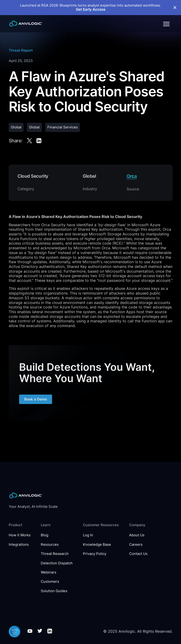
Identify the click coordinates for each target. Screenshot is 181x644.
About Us (137, 535)
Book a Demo (35, 401)
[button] (166, 24)
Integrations (19, 545)
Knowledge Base (97, 545)
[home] (26, 24)
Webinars (49, 572)
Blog (45, 535)
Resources (50, 545)
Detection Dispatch (57, 563)
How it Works (20, 535)
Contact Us (138, 554)
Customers (50, 582)
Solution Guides (54, 591)
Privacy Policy (95, 554)
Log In (88, 535)
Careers (136, 545)
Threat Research (55, 554)
